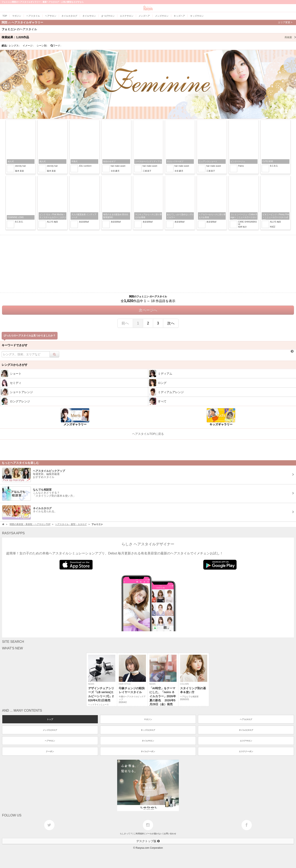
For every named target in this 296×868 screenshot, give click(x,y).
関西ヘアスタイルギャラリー (147, 22)
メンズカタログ (50, 730)
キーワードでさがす (15, 345)
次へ (171, 323)
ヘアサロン (50, 741)
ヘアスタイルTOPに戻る (148, 434)
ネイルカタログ (246, 730)
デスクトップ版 (148, 841)
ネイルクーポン (148, 751)
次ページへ (148, 310)
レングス (14, 46)
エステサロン (246, 741)
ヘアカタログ (246, 719)
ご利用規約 (139, 834)
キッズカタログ (148, 730)
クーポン (50, 751)
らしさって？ (126, 834)
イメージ (28, 46)
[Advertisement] (148, 264)
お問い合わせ (170, 834)
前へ (125, 323)
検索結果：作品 (149, 37)
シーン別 (42, 46)
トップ (50, 719)
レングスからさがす (15, 365)
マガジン (148, 719)
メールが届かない (154, 834)
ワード (56, 46)
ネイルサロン (148, 741)
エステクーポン (246, 751)
